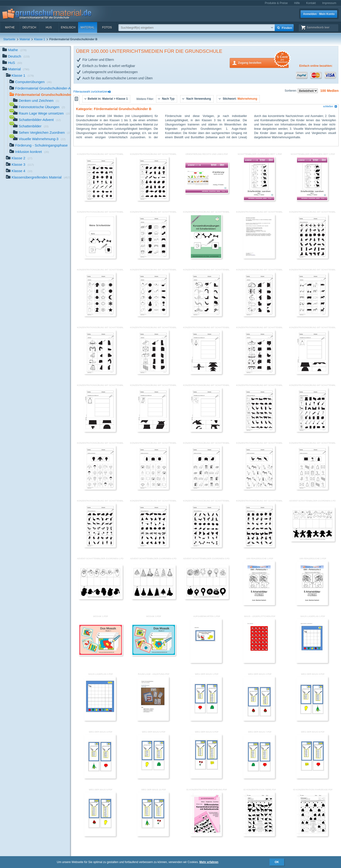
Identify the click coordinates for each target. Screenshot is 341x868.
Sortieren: (291, 91)
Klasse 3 (20, 165)
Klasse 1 (40, 39)
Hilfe (297, 3)
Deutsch (29, 27)
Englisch (68, 27)
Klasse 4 (19, 171)
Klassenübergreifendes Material (38, 178)
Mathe (10, 27)
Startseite (9, 39)
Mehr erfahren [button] (209, 862)
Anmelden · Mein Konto (319, 14)
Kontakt (311, 3)
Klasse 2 (19, 159)
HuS (49, 27)
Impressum (329, 3)
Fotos (107, 27)
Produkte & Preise (276, 3)
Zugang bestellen (263, 62)
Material (87, 27)
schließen (330, 106)
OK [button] (277, 862)
